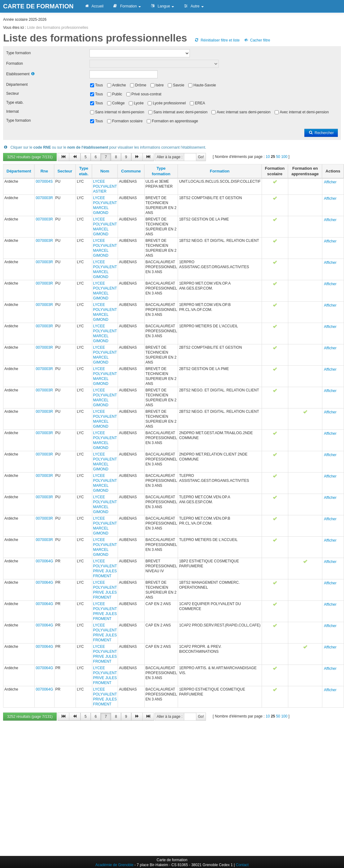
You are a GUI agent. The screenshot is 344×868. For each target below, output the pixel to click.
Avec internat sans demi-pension (244, 112)
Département (17, 85)
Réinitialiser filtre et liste (217, 40)
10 (268, 157)
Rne (44, 171)
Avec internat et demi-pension (304, 112)
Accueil (94, 6)
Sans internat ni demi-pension (120, 112)
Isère (160, 85)
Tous (99, 85)
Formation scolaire (127, 121)
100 (284, 157)
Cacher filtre (257, 40)
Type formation (18, 53)
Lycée (139, 103)
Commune (131, 171)
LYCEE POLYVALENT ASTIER (105, 186)
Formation (127, 6)
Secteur (13, 94)
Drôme (141, 85)
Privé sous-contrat (146, 94)
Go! (201, 157)
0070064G (44, 561)
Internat (13, 111)
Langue (162, 6)
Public (117, 94)
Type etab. (15, 103)
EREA (200, 103)
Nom (105, 171)
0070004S (44, 181)
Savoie (179, 85)
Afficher (330, 182)
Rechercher (321, 133)
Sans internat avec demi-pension (180, 112)
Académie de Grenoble (114, 865)
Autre (193, 6)
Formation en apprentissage (175, 121)
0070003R (44, 198)
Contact (242, 865)
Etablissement (18, 74)
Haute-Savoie (205, 85)
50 (278, 157)
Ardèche (119, 85)
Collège (118, 103)
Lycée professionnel (169, 103)
